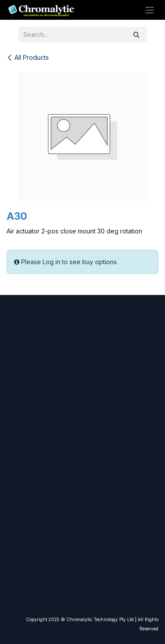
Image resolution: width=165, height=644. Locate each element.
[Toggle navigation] (150, 10)
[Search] (136, 35)
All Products (28, 57)
